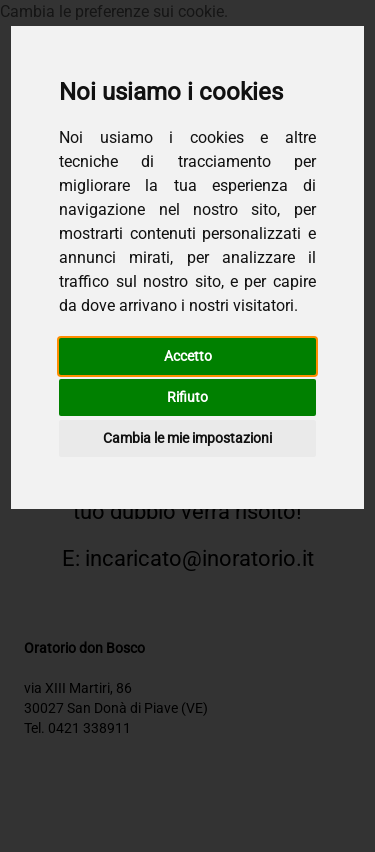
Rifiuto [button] (187, 397)
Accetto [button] (188, 356)
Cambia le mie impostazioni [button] (187, 438)
